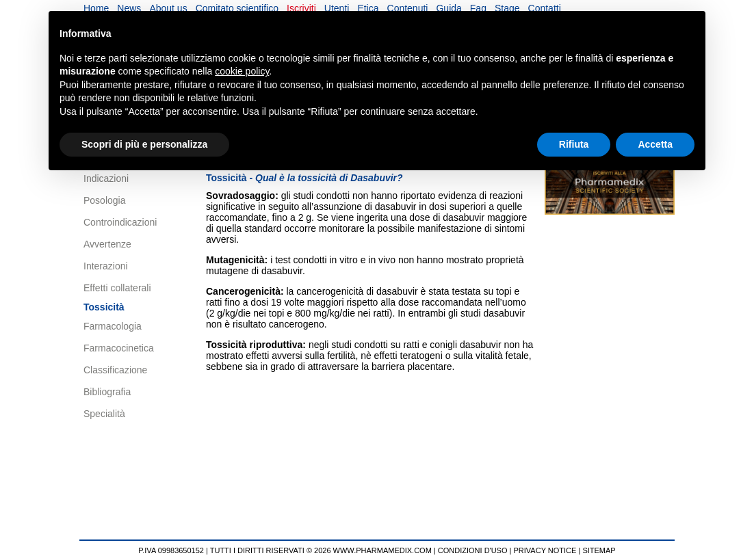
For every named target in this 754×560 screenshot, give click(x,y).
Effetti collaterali (117, 288)
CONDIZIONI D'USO (473, 550)
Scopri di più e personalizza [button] (144, 144)
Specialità (104, 414)
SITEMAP (599, 550)
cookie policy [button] (242, 71)
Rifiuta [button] (574, 144)
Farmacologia (113, 326)
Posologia (105, 200)
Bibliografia (107, 392)
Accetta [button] (655, 144)
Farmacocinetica (119, 348)
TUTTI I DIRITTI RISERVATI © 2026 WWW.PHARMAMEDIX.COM (321, 550)
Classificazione (115, 370)
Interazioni (106, 266)
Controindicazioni (120, 222)
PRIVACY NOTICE (545, 550)
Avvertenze (107, 244)
